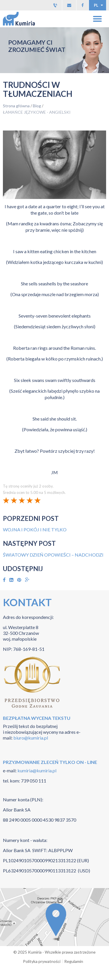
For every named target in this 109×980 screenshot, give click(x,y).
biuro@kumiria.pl (31, 738)
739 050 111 (34, 781)
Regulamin (74, 961)
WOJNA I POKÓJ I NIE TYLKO (35, 529)
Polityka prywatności (42, 961)
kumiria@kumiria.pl (36, 770)
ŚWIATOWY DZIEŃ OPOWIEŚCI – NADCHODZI (53, 555)
